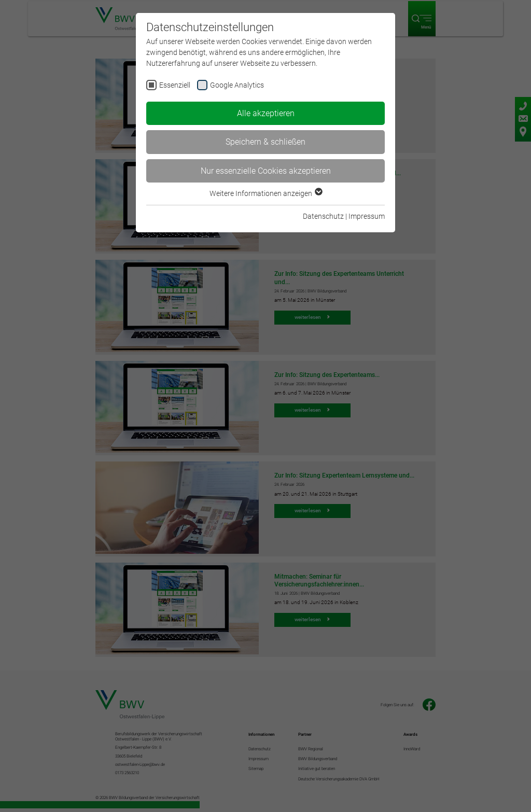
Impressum (367, 216)
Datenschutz (323, 216)
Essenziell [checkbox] (175, 85)
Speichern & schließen (265, 142)
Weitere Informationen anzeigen (265, 193)
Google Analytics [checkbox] (237, 85)
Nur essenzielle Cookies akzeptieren (266, 171)
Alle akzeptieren (266, 113)
